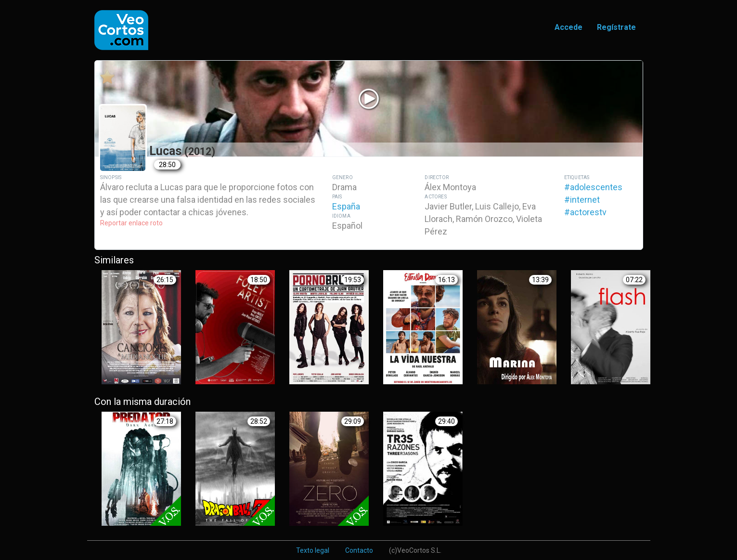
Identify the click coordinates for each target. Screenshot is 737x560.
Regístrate (616, 27)
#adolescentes (593, 187)
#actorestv (585, 212)
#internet (582, 200)
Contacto (359, 550)
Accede (569, 27)
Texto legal (313, 550)
